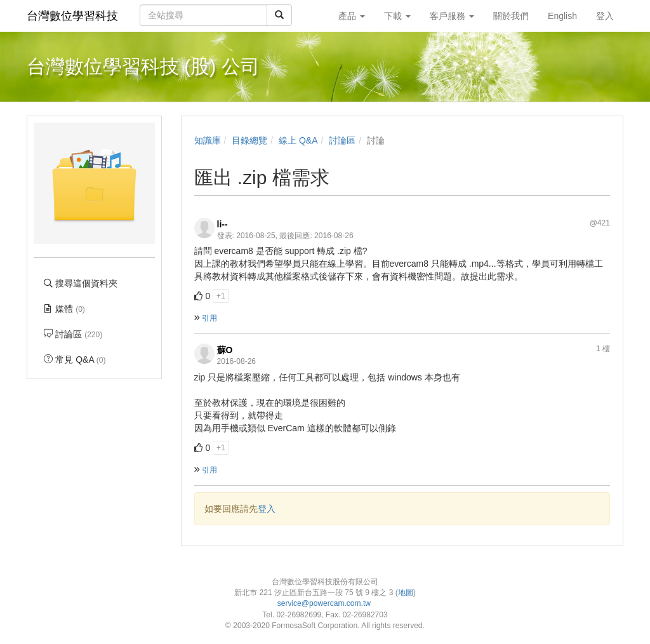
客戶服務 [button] (452, 16)
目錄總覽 (249, 140)
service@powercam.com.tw (325, 603)
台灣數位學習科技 (72, 16)
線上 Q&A (298, 140)
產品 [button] (352, 16)
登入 (267, 509)
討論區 (342, 140)
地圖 (406, 593)
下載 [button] (397, 16)
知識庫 (208, 140)
